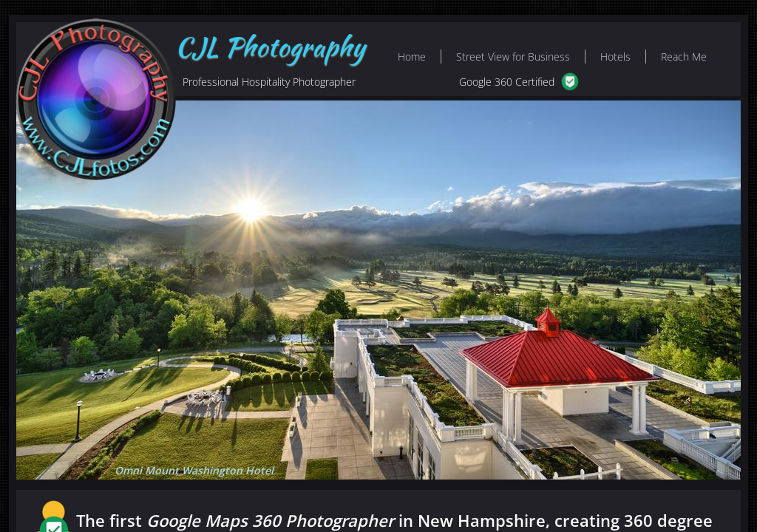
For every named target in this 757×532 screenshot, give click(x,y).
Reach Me (684, 57)
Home (412, 57)
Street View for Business (513, 57)
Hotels (615, 57)
